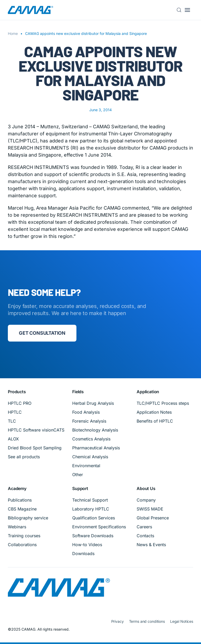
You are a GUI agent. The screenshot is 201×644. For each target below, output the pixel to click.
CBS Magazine (22, 509)
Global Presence (153, 518)
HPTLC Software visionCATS (36, 430)
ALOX (13, 439)
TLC (12, 421)
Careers (144, 527)
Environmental (86, 466)
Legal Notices (182, 621)
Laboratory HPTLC (91, 509)
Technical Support (90, 500)
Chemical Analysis (90, 457)
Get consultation (42, 333)
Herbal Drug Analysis (93, 403)
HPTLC (15, 412)
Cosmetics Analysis (91, 439)
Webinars (17, 527)
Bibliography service (28, 518)
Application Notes (154, 412)
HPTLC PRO (20, 403)
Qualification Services (94, 518)
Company (146, 500)
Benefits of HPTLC (155, 421)
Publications (20, 500)
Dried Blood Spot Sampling (35, 448)
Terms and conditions (147, 621)
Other (78, 475)
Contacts (145, 536)
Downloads (83, 553)
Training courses (24, 536)
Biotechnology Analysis (95, 430)
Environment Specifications (99, 527)
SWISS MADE (150, 509)
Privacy (118, 621)
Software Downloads (93, 536)
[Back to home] (30, 10)
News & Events (151, 545)
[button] (181, 10)
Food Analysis (86, 412)
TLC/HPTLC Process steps (163, 403)
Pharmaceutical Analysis (96, 448)
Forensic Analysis (89, 421)
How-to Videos (87, 545)
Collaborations (22, 545)
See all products (24, 457)
